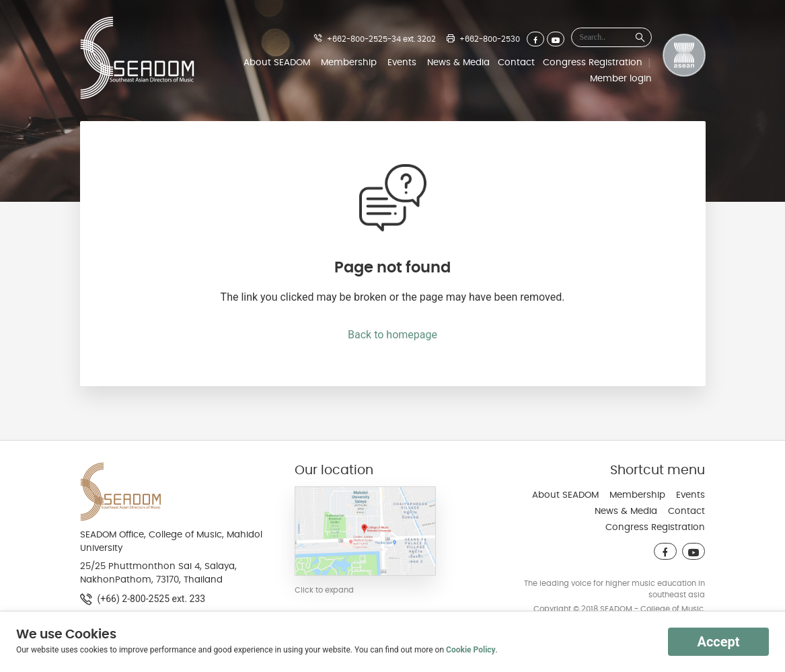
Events (402, 63)
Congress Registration (593, 63)
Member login (621, 79)
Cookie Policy (471, 650)
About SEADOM (277, 63)
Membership (349, 63)
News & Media (458, 63)
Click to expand (324, 590)
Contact (516, 63)
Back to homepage (392, 335)
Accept (718, 642)
